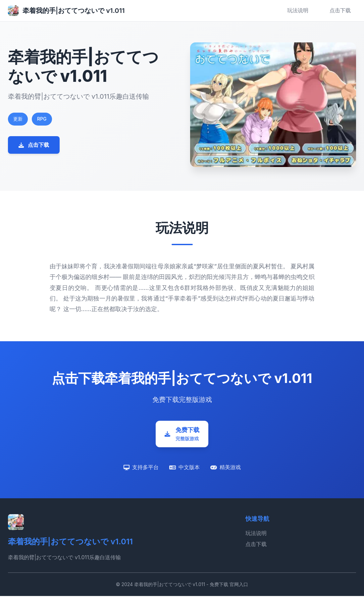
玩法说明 (298, 10)
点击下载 (340, 10)
